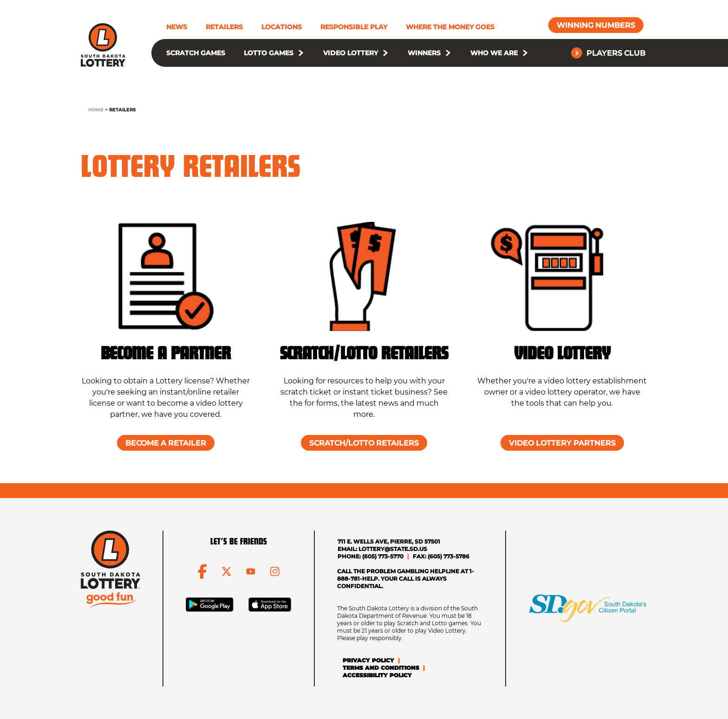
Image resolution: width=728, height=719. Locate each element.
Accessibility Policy (377, 675)
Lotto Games (269, 53)
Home (96, 110)
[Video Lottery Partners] (562, 443)
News (177, 27)
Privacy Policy (368, 660)
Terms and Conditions (381, 668)
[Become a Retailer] (166, 443)
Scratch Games (196, 53)
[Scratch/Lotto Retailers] (364, 443)
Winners (424, 53)
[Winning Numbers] (596, 25)
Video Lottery (351, 53)
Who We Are (494, 53)
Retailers (224, 27)
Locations (282, 27)
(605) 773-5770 (383, 556)
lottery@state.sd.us (393, 549)
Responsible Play (354, 27)
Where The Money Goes (450, 27)
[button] (301, 53)
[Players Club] (609, 53)
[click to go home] (103, 45)
